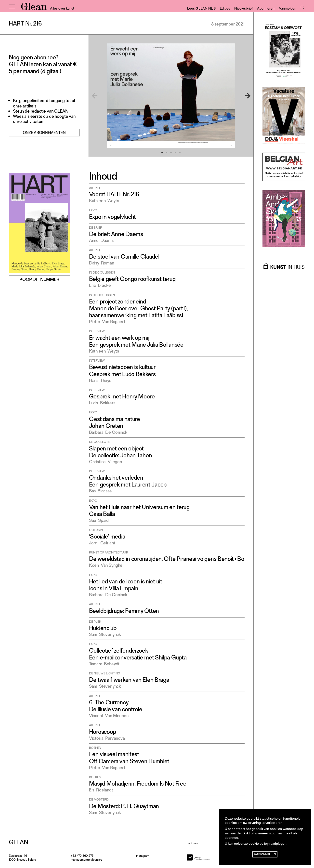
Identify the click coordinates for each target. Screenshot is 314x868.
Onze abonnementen (44, 133)
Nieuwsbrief (244, 9)
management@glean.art (86, 860)
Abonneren (266, 9)
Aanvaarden (265, 855)
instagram (143, 856)
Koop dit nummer (39, 280)
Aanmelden (288, 9)
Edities (225, 9)
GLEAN (34, 8)
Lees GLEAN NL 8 (201, 9)
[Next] (242, 96)
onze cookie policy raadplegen (263, 844)
